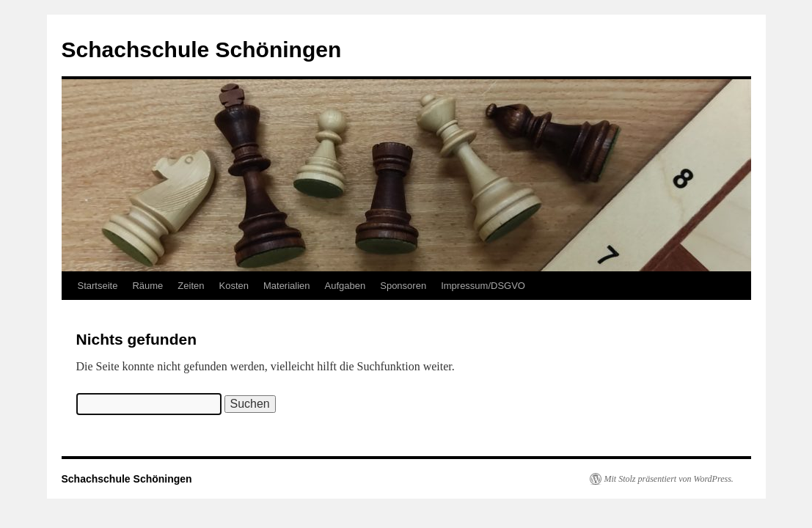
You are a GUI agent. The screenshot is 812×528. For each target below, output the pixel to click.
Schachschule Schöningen (202, 49)
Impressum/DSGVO (483, 286)
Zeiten (191, 286)
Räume (147, 286)
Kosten (233, 286)
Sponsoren (403, 286)
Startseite (98, 286)
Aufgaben (345, 286)
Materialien (287, 286)
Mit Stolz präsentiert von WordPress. (669, 479)
